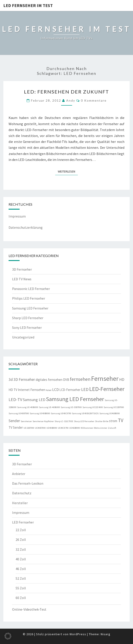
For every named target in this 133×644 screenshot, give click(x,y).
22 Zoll (21, 530)
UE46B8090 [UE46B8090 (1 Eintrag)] (75, 428)
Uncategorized (23, 337)
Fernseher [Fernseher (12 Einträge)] (105, 379)
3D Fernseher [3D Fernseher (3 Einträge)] (24, 380)
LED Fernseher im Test (28, 5)
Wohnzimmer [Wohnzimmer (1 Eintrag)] (101, 428)
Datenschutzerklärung (26, 227)
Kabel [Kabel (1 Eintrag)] (49, 390)
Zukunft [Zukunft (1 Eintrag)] (112, 428)
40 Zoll (21, 559)
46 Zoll (21, 569)
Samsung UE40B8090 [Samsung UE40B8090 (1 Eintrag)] (40, 413)
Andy (71, 100)
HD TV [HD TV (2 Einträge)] (13, 390)
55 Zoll (21, 588)
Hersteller (20, 503)
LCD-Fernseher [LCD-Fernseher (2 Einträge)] (70, 390)
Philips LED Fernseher (29, 298)
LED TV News (22, 279)
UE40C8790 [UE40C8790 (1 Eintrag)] (63, 428)
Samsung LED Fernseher (30, 308)
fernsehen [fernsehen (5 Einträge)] (80, 379)
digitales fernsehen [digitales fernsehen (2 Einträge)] (49, 380)
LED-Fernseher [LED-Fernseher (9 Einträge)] (107, 389)
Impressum (17, 216)
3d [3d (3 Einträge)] (11, 380)
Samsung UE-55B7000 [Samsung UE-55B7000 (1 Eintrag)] (71, 407)
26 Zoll (21, 540)
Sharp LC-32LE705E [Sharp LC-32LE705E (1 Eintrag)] (64, 421)
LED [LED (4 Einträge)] (85, 389)
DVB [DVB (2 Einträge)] (66, 380)
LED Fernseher (23, 522)
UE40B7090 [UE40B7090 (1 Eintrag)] (40, 428)
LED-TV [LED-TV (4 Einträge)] (15, 399)
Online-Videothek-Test (29, 609)
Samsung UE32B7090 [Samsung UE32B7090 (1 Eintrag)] (114, 407)
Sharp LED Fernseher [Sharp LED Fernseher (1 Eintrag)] (84, 421)
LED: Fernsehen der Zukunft (66, 92)
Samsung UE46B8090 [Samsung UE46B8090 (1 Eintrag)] (110, 413)
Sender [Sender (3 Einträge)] (14, 421)
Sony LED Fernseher (27, 327)
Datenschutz (22, 493)
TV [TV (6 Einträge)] (121, 420)
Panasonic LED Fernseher (31, 289)
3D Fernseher (22, 269)
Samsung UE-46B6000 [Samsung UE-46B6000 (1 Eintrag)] (49, 407)
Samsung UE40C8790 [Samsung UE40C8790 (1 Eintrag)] (61, 413)
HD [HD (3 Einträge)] (122, 380)
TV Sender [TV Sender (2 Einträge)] (16, 427)
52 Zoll (21, 578)
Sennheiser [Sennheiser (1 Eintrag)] (26, 421)
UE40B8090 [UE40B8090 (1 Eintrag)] (52, 428)
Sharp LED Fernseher (28, 318)
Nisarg (106, 634)
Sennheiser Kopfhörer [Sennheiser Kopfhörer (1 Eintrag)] (43, 421)
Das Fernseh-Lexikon (28, 483)
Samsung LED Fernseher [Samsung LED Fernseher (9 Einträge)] (75, 399)
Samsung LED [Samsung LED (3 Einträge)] (34, 400)
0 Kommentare (94, 100)
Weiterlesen (68, 171)
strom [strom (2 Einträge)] (113, 421)
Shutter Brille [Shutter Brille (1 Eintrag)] (102, 421)
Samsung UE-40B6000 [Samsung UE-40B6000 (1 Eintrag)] (28, 407)
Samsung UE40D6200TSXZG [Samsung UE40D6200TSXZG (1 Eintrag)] (85, 413)
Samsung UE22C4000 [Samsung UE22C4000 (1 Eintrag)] (93, 407)
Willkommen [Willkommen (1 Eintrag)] (87, 428)
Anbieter (19, 474)
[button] (8, 636)
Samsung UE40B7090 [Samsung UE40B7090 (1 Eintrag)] (19, 413)
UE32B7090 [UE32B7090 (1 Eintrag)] (29, 428)
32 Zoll (21, 549)
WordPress (78, 634)
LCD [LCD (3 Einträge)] (55, 390)
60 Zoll (21, 598)
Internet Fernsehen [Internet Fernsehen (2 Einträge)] (32, 390)
